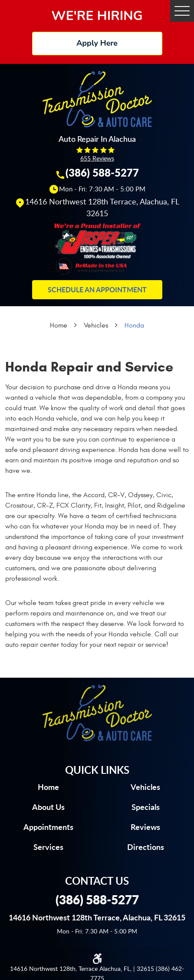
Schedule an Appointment (97, 289)
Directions (146, 847)
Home (59, 325)
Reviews (145, 827)
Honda (134, 325)
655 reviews (97, 158)
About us (48, 807)
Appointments (48, 827)
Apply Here (97, 43)
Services (48, 847)
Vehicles (96, 325)
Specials (146, 807)
